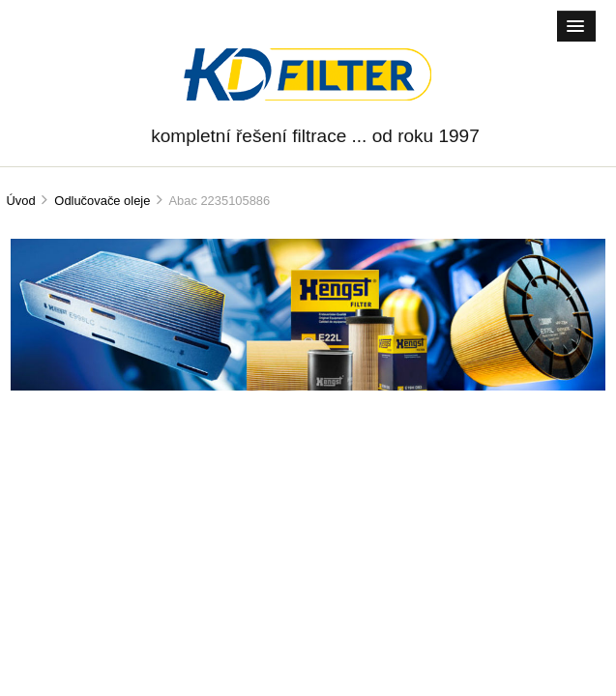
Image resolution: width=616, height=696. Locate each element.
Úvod (20, 201)
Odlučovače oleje (102, 201)
